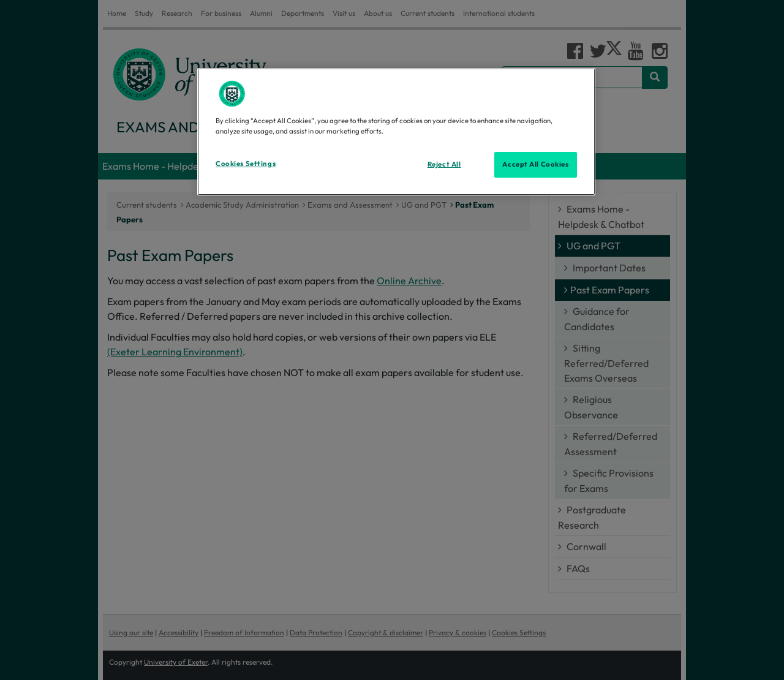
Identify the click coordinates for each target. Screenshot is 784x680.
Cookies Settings (246, 164)
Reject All (444, 164)
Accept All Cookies (535, 164)
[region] (396, 132)
